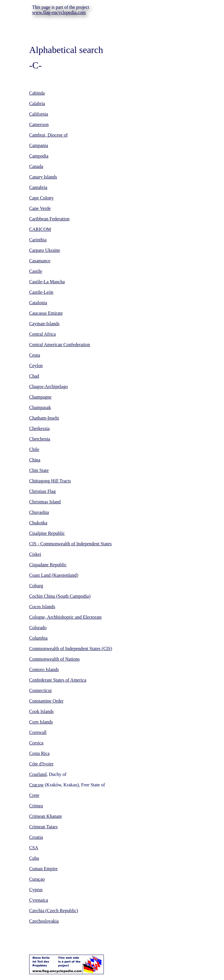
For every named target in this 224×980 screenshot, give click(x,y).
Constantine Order (46, 701)
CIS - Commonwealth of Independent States (70, 544)
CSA (34, 848)
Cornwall (38, 732)
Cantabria (38, 187)
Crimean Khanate (45, 816)
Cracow (36, 785)
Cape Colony (41, 198)
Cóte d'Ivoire (41, 764)
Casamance (40, 261)
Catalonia (38, 303)
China (35, 460)
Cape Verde (40, 208)
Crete (34, 795)
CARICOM (40, 229)
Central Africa (42, 334)
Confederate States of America (58, 680)
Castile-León (41, 292)
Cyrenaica (39, 900)
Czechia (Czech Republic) (54, 911)
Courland (38, 774)
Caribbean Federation (49, 219)
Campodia (39, 156)
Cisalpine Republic (47, 533)
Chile (34, 449)
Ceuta (35, 355)
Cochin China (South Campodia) (60, 596)
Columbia (38, 638)
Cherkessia (39, 428)
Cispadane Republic (48, 565)
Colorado (38, 628)
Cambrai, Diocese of (48, 135)
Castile (36, 271)
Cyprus (36, 890)
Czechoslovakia (44, 921)
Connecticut (40, 690)
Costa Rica (39, 753)
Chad (34, 376)
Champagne (40, 397)
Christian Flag (42, 491)
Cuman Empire (43, 869)
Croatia (36, 837)
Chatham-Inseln (44, 418)
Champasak (40, 407)
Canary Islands (43, 177)
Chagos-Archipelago (48, 386)
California (39, 114)
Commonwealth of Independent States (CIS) (71, 649)
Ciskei (35, 554)
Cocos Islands (42, 607)
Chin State (39, 470)
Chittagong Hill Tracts (50, 481)
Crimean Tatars (43, 827)
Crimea (36, 806)
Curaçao (37, 879)
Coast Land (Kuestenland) (54, 575)
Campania (39, 145)
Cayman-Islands (44, 324)
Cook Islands (41, 711)
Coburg (36, 586)
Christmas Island (45, 502)
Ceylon (36, 366)
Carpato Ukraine (45, 250)
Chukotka (38, 523)
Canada (36, 166)
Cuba (34, 858)
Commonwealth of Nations (54, 659)
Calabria (37, 104)
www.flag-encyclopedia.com (59, 12)
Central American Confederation (60, 345)
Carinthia (38, 240)
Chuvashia (39, 512)
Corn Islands (41, 722)
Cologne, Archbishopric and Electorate (65, 617)
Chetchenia (40, 439)
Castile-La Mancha (47, 282)
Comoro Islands (44, 669)
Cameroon (39, 124)
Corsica (36, 743)
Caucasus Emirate (46, 313)
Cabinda (37, 93)
